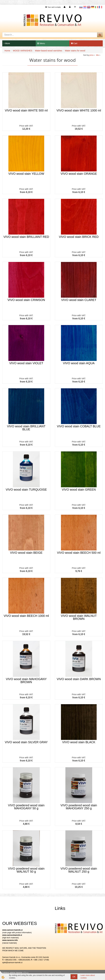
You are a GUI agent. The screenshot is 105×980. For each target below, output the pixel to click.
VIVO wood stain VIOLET (26, 363)
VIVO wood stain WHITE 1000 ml (79, 110)
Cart (74, 43)
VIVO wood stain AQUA (79, 363)
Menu (41, 43)
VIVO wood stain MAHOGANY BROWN (26, 681)
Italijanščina (97, 7)
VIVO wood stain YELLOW (26, 174)
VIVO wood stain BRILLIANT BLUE (26, 428)
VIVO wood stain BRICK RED (79, 237)
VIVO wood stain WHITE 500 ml (26, 110)
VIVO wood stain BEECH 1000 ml (26, 616)
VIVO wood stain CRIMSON (26, 300)
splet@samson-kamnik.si (12, 963)
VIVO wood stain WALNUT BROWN (79, 617)
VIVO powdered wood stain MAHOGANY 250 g (79, 807)
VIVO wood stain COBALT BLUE (79, 426)
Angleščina (89, 7)
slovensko (81, 7)
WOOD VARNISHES (23, 51)
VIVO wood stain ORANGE (79, 174)
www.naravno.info (10, 940)
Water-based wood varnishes (49, 51)
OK (74, 977)
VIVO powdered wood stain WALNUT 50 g (26, 870)
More (7, 43)
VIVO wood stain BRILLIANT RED (26, 237)
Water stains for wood (75, 51)
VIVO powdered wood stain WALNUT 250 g (79, 870)
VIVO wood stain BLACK (79, 742)
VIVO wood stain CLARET (79, 300)
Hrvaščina (85, 7)
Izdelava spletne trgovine (12, 973)
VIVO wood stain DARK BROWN (79, 679)
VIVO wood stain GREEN (79, 490)
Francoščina (100, 7)
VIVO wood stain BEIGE (26, 553)
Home (7, 51)
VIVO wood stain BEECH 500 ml (79, 553)
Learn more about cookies (88, 977)
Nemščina (93, 7)
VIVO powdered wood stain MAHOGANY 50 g (26, 807)
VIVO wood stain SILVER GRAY (26, 742)
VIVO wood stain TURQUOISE (26, 490)
